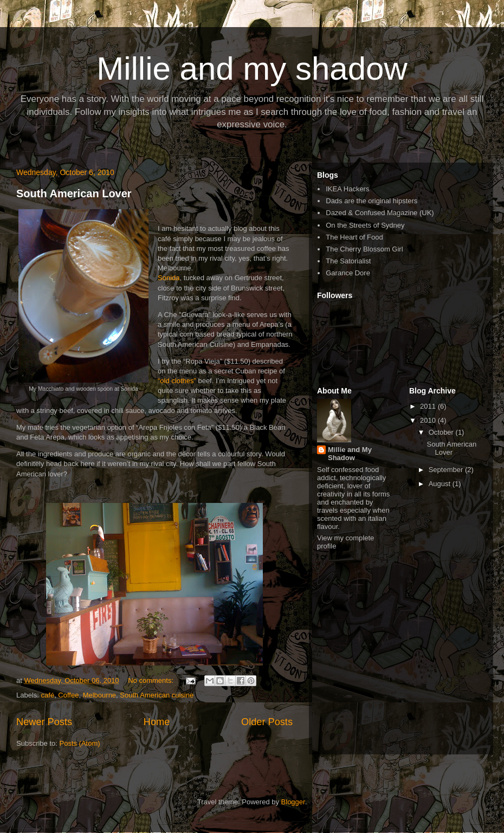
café (48, 695)
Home (157, 722)
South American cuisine (157, 695)
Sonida (169, 278)
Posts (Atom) (80, 743)
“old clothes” (177, 381)
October (442, 432)
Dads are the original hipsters (371, 201)
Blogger (293, 802)
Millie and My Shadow (350, 454)
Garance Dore (348, 273)
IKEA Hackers (347, 189)
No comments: (151, 680)
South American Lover (74, 193)
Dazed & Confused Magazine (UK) (380, 213)
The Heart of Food (354, 237)
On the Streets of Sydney (365, 225)
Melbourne (99, 695)
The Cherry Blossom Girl (364, 249)
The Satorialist (348, 261)
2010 (429, 420)
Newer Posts (44, 722)
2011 (429, 406)
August (441, 484)
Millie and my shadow (252, 69)
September (447, 470)
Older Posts (267, 722)
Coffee (68, 695)
